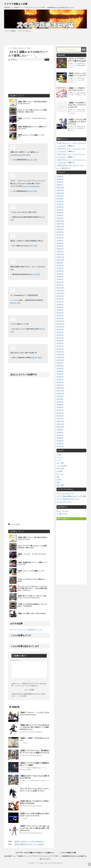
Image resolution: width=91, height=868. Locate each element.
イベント (59, 457)
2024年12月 (60, 221)
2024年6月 (60, 238)
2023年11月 (60, 257)
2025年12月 (60, 187)
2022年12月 (60, 288)
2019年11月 (60, 391)
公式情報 (59, 471)
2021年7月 (60, 335)
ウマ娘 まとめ (62, 514)
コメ (47, 60)
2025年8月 (60, 199)
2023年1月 (60, 285)
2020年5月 (60, 374)
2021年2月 (60, 349)
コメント (15, 660)
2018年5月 (60, 441)
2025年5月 (60, 207)
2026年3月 (60, 179)
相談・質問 (60, 485)
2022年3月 (60, 313)
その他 (59, 455)
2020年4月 (60, 377)
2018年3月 (60, 446)
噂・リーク (60, 474)
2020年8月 (60, 366)
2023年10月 (60, 260)
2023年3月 (60, 279)
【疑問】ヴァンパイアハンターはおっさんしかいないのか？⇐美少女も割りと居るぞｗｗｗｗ (34, 828)
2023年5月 (60, 274)
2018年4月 (60, 443)
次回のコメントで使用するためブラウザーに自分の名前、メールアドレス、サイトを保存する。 (29, 685)
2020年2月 (60, 382)
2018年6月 (60, 438)
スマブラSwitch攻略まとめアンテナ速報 (71, 496)
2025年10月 (60, 193)
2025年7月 (60, 201)
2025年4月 (60, 210)
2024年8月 (60, 232)
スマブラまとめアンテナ (66, 493)
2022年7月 (60, 302)
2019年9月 (60, 396)
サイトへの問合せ (11, 31)
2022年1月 (60, 318)
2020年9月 (60, 363)
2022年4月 (60, 310)
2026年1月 (60, 185)
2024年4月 (60, 243)
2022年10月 (60, 293)
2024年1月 (60, 251)
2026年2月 (60, 182)
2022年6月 (60, 304)
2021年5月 (60, 341)
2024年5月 (60, 240)
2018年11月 (60, 424)
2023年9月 (60, 263)
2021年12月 (60, 321)
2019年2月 (60, 416)
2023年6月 (60, 271)
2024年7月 (60, 235)
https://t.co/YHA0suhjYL (31, 186)
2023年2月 (60, 282)
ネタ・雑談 (16, 524)
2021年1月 (60, 352)
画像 (58, 482)
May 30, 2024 (32, 160)
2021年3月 (60, 346)
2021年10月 (60, 327)
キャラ (59, 460)
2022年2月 (60, 315)
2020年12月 (60, 354)
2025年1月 (60, 218)
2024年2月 (60, 249)
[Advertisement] (29, 78)
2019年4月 (60, 410)
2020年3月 (60, 379)
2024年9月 (60, 229)
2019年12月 (60, 388)
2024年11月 (60, 224)
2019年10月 (60, 393)
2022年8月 (60, 299)
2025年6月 (60, 204)
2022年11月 (60, 290)
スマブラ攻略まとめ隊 (16, 4)
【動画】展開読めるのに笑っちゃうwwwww (29, 844)
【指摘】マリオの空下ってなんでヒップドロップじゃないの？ (77, 105)
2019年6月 (60, 405)
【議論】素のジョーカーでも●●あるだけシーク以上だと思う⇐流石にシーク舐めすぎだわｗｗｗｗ (35, 727)
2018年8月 (60, 432)
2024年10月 (60, 226)
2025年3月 (60, 213)
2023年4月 (60, 277)
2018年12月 (60, 421)
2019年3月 (60, 413)
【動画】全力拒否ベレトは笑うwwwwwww (29, 841)
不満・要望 (60, 468)
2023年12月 (60, 254)
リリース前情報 (62, 466)
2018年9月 (60, 430)
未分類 (59, 480)
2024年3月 (60, 246)
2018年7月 (60, 435)
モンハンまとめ (62, 511)
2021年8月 (60, 332)
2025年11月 (60, 190)
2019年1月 (60, 418)
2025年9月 (60, 196)
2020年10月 (60, 360)
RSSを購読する (63, 519)
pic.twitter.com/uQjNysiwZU (20, 155)
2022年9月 (60, 296)
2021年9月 (60, 329)
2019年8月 (60, 399)
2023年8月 (60, 265)
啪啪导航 (65, 168)
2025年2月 (60, 215)
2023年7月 (60, 268)
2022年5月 (60, 307)
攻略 (58, 477)
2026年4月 (60, 176)
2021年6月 (60, 338)
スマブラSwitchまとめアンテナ (68, 499)
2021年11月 (60, 324)
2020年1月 (60, 385)
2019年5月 (60, 407)
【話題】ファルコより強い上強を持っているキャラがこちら (77, 122)
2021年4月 (60, 343)
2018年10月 (60, 427)
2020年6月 (60, 371)
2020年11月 (60, 357)
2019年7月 (60, 402)
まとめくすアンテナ (64, 502)
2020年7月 (60, 368)
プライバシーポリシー (25, 31)
